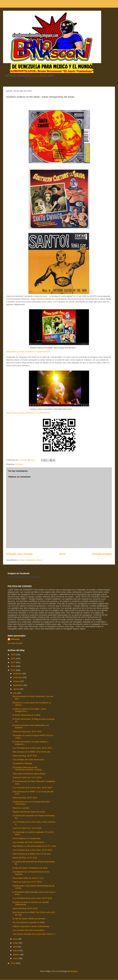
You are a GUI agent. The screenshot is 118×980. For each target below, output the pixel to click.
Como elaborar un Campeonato (27, 838)
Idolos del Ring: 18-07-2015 (25, 798)
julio (15, 693)
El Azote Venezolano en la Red (26, 715)
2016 (13, 666)
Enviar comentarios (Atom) (30, 560)
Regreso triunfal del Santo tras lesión (29, 812)
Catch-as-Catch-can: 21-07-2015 (27, 777)
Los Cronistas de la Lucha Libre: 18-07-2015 (32, 788)
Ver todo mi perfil (15, 643)
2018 (13, 659)
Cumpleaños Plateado (22, 763)
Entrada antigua (102, 554)
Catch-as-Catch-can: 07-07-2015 (27, 882)
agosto (16, 689)
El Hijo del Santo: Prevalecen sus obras (30, 868)
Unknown (15, 639)
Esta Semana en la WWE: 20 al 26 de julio (31, 752)
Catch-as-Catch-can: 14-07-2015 (27, 828)
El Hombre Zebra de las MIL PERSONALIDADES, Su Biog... (28, 769)
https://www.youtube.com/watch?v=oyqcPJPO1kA (28, 352)
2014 (13, 963)
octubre (17, 681)
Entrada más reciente (19, 554)
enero (16, 958)
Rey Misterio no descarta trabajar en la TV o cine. (34, 846)
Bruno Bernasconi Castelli (17, 577)
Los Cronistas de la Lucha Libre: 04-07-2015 (32, 898)
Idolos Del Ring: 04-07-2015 (25, 908)
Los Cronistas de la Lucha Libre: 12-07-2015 (32, 850)
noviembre (18, 677)
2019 (13, 655)
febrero (17, 955)
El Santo (19, 464)
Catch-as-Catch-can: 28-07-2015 (27, 732)
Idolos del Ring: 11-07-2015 (25, 858)
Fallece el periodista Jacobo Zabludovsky (31, 926)
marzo (16, 951)
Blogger (74, 971)
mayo (16, 943)
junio (16, 939)
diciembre (18, 674)
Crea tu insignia (34, 577)
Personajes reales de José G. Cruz (28, 878)
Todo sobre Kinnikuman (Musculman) (29, 774)
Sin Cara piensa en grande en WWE (29, 922)
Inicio (62, 554)
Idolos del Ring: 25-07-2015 (25, 756)
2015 (13, 670)
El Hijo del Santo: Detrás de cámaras (29, 919)
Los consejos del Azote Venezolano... (29, 760)
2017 (13, 662)
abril (15, 947)
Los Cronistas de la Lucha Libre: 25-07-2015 (32, 748)
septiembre (18, 685)
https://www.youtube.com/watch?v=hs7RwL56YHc (28, 413)
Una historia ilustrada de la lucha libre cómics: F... (34, 934)
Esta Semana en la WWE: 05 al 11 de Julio (32, 854)
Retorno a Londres (21, 808)
